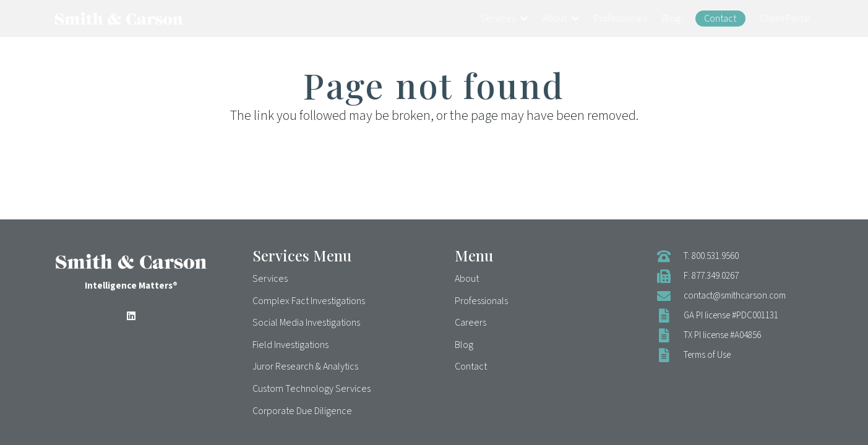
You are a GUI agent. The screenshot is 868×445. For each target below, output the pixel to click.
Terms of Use (707, 355)
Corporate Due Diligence (302, 411)
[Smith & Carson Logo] (119, 19)
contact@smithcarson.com (735, 296)
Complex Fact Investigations (309, 301)
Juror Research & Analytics (305, 367)
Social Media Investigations (306, 323)
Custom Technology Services (312, 389)
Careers (471, 323)
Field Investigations (290, 345)
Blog (464, 345)
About (467, 279)
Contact (471, 367)
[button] (522, 19)
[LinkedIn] (131, 316)
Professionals (481, 301)
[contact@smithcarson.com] (670, 296)
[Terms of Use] (670, 355)
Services (270, 279)
